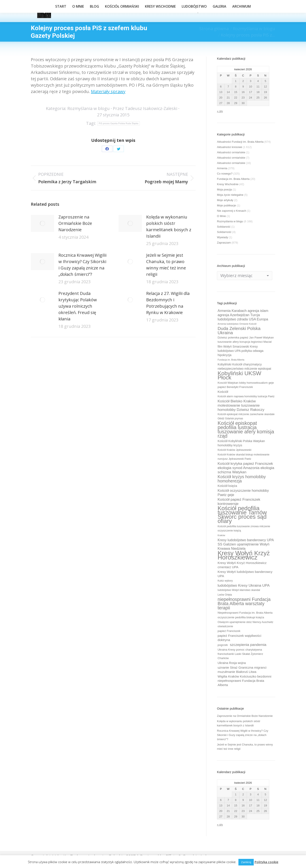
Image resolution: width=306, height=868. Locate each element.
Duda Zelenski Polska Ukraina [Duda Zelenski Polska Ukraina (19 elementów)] (239, 331)
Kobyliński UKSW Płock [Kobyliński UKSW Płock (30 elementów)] (239, 375)
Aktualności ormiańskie (231, 152)
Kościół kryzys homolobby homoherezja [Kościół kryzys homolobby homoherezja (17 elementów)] (242, 479)
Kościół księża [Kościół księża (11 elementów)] (227, 486)
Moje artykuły (225, 200)
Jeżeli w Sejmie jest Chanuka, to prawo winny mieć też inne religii (166, 265)
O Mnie (221, 216)
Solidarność (224, 232)
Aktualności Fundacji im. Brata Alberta (240, 142)
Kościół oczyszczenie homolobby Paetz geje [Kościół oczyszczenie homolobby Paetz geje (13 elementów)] (243, 493)
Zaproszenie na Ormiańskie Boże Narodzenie (75, 223)
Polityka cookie (266, 862)
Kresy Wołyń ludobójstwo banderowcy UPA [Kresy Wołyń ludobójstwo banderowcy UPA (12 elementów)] (245, 574)
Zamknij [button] (246, 862)
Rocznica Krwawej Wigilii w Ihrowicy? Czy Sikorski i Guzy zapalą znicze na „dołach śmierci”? (82, 265)
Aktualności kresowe (230, 147)
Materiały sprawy (108, 91)
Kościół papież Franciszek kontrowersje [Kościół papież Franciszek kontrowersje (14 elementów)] (239, 502)
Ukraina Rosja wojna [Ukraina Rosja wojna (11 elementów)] (232, 663)
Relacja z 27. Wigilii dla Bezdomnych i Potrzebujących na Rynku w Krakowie (168, 303)
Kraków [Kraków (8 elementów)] (221, 535)
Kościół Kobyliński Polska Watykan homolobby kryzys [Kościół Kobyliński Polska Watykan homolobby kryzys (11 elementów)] (241, 443)
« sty (220, 111)
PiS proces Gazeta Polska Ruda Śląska (119, 123)
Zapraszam (224, 243)
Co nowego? (225, 174)
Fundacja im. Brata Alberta (233, 179)
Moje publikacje (227, 205)
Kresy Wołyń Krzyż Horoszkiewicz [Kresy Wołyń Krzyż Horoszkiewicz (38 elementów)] (244, 555)
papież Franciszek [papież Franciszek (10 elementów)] (229, 631)
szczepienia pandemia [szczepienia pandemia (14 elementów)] (248, 645)
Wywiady (222, 237)
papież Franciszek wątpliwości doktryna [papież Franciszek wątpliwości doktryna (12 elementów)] (239, 638)
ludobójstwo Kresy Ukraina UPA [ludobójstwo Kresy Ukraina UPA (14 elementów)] (244, 585)
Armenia (222, 168)
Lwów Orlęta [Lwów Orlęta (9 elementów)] (225, 595)
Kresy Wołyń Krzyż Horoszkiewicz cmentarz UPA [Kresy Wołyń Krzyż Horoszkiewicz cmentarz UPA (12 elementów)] (242, 565)
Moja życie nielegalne (230, 195)
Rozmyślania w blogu (89, 108)
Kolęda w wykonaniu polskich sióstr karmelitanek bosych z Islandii (169, 226)
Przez (145, 108)
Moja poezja (224, 190)
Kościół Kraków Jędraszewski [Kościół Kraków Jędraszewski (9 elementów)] (234, 450)
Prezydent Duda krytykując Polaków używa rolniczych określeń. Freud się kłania (78, 306)
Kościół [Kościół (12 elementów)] (223, 392)
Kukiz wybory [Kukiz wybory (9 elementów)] (225, 581)
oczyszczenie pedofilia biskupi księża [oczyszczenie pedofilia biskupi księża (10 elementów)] (241, 617)
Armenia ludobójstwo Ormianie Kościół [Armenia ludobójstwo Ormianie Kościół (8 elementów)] (237, 324)
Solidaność (224, 227)
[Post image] (42, 223)
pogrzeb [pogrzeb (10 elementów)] (223, 645)
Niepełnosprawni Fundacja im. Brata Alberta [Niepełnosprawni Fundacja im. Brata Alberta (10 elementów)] (245, 613)
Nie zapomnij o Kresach (232, 211)
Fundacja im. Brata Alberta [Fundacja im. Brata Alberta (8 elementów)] (231, 360)
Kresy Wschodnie (228, 184)
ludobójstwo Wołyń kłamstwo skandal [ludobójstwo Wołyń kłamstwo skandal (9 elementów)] (239, 590)
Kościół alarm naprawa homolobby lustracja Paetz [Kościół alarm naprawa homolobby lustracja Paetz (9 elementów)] (246, 396)
